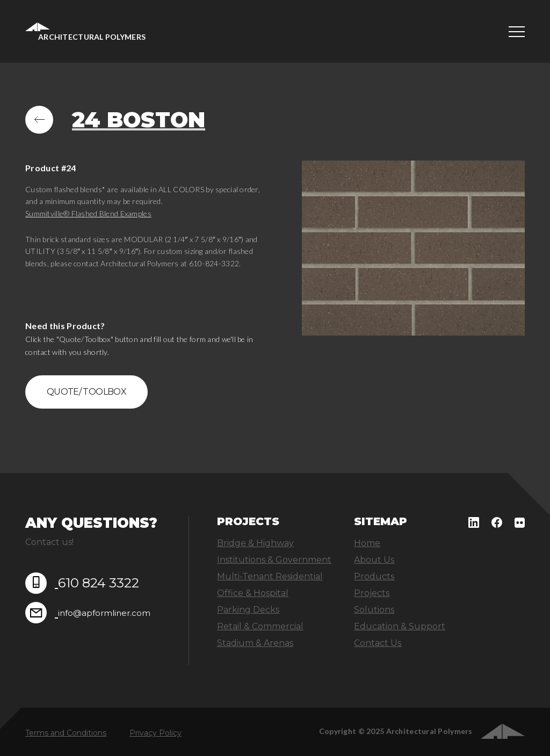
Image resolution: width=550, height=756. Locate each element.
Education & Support (400, 626)
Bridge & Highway (255, 543)
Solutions (374, 610)
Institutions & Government (274, 560)
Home (367, 543)
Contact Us (378, 643)
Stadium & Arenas (255, 643)
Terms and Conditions (66, 733)
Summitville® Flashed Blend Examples (88, 213)
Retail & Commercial (260, 626)
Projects (372, 593)
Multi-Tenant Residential (270, 576)
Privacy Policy (155, 733)
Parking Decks (248, 610)
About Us (374, 560)
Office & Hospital (253, 593)
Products (374, 576)
